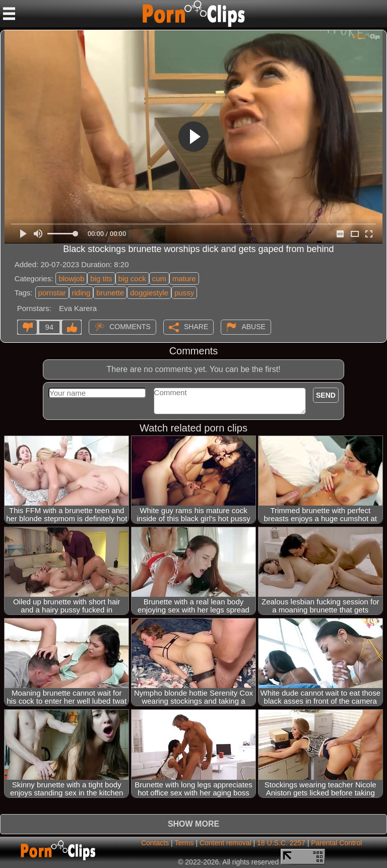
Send (326, 395)
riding (81, 293)
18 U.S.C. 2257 (281, 843)
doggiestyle (149, 293)
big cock (132, 278)
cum (159, 278)
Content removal (225, 843)
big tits (101, 278)
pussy (184, 293)
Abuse (253, 326)
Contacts (155, 843)
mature (184, 278)
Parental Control (336, 843)
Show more (193, 824)
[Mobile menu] (9, 14)
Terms (184, 843)
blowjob (71, 278)
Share (196, 326)
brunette (110, 293)
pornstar (52, 293)
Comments (130, 326)
